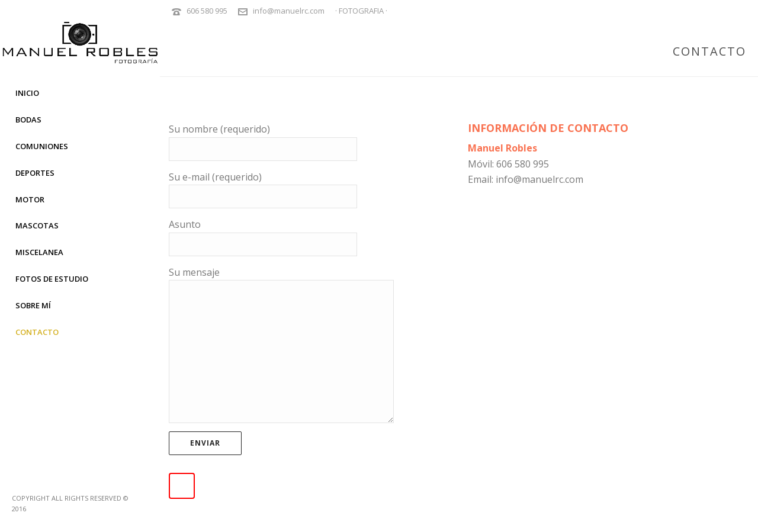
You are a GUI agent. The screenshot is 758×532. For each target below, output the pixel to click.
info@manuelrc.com (289, 11)
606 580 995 (207, 11)
